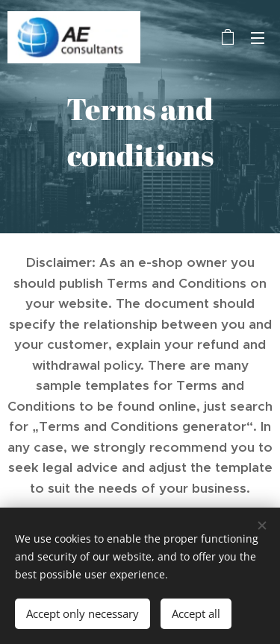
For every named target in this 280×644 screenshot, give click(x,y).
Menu (258, 38)
